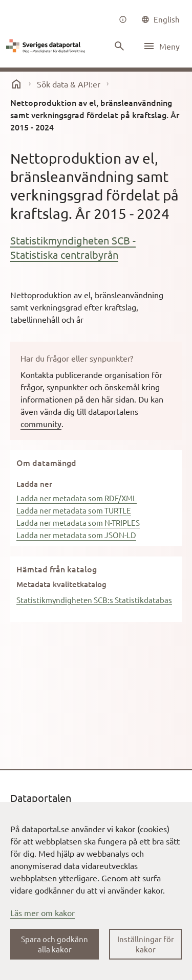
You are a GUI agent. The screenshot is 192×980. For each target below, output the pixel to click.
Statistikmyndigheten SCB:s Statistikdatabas (94, 600)
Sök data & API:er (69, 84)
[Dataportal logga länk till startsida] (47, 46)
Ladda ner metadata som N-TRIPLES (78, 522)
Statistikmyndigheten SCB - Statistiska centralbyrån (73, 247)
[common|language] (161, 19)
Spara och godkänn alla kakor (55, 944)
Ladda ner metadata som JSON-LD (76, 535)
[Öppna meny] (161, 46)
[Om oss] (123, 19)
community (41, 424)
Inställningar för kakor (146, 944)
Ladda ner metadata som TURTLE (74, 510)
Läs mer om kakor (42, 912)
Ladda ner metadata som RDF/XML (77, 498)
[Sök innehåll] (119, 46)
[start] (16, 84)
